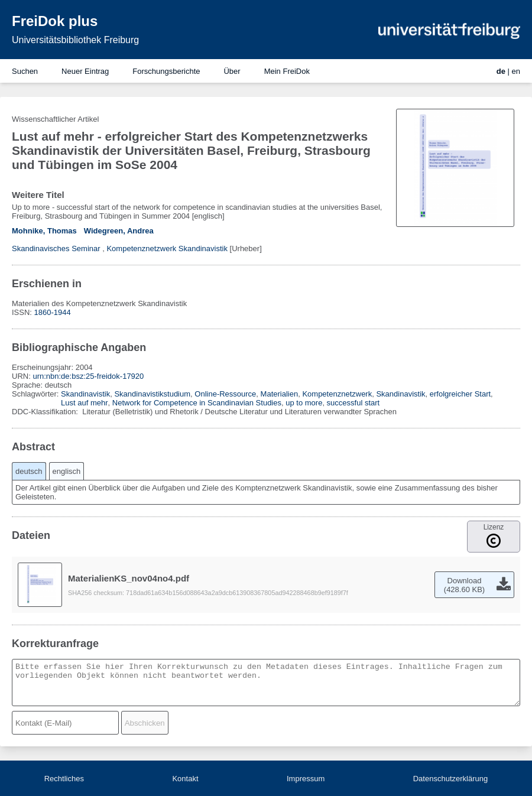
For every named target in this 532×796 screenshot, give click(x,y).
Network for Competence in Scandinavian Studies (197, 403)
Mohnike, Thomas (44, 231)
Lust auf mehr (85, 403)
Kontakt (185, 779)
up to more (304, 403)
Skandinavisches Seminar (56, 248)
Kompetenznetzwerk (337, 394)
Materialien (280, 394)
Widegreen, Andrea (119, 231)
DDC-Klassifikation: (46, 412)
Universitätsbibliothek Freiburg (75, 40)
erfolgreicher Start (460, 394)
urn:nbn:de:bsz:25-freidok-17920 (88, 376)
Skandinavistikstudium (152, 394)
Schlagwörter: (36, 394)
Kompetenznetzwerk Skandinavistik (167, 248)
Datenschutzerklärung (450, 779)
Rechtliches (64, 779)
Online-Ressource (225, 394)
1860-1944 (53, 312)
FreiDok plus (55, 21)
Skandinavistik (85, 394)
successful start (353, 403)
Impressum (306, 779)
